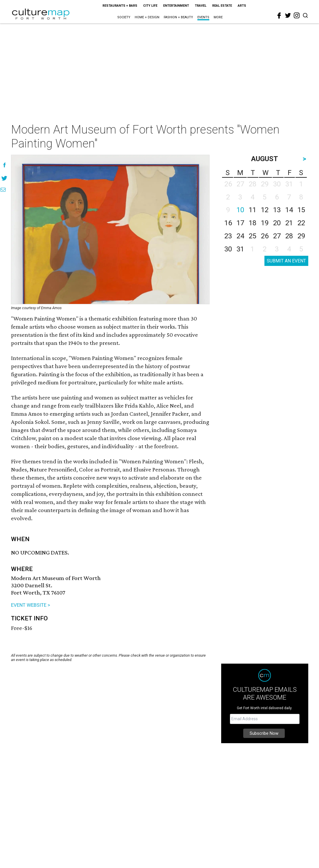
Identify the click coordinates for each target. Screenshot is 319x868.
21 (289, 223)
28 (289, 236)
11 (253, 210)
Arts (242, 6)
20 (277, 223)
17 (240, 223)
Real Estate (222, 6)
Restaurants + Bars (120, 6)
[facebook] (279, 16)
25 (253, 236)
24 (240, 236)
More (218, 17)
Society (124, 17)
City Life (150, 6)
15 (301, 210)
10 (240, 210)
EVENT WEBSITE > (31, 605)
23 (228, 236)
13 (277, 210)
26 (265, 236)
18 (253, 223)
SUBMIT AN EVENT (286, 261)
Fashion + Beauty (178, 17)
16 (228, 223)
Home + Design (147, 17)
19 (265, 223)
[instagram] (297, 15)
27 (277, 236)
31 (240, 249)
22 (301, 223)
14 (289, 210)
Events (203, 17)
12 (265, 210)
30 (228, 249)
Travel (201, 6)
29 (301, 236)
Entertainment (176, 6)
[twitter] (288, 15)
